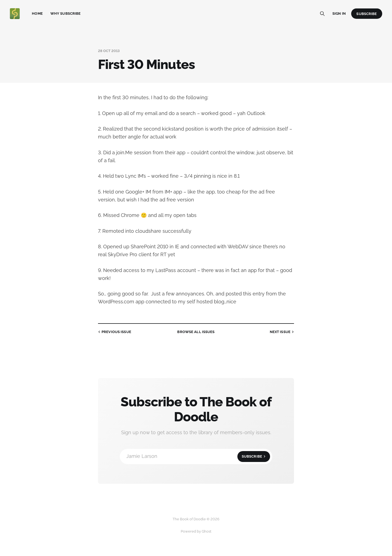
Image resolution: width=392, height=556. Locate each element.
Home (37, 13)
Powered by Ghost (196, 531)
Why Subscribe (66, 13)
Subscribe (367, 14)
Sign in (339, 13)
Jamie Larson (198, 457)
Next (282, 332)
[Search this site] (322, 14)
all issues (196, 332)
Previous (114, 332)
